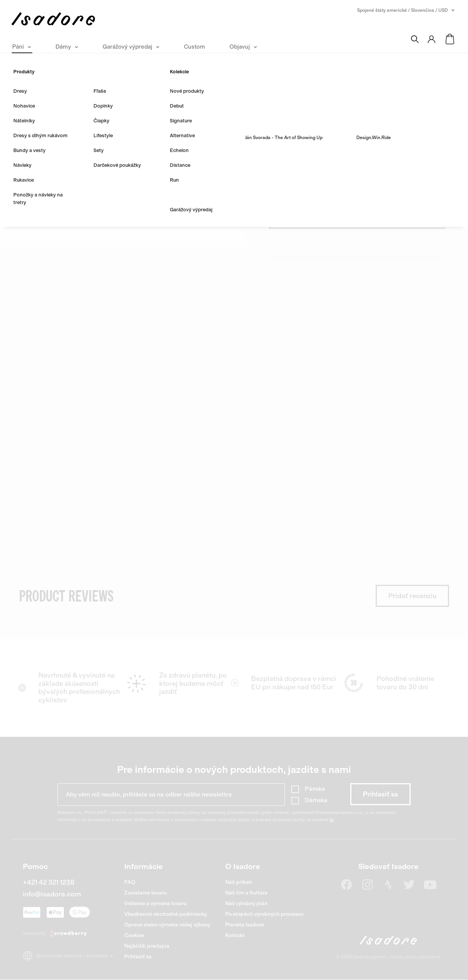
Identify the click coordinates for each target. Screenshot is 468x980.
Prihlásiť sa (138, 957)
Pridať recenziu (412, 596)
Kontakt (235, 935)
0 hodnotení (347, 93)
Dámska (316, 800)
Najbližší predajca (147, 946)
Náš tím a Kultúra (246, 893)
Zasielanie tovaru (145, 893)
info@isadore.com (52, 894)
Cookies (134, 935)
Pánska (315, 789)
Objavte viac (289, 136)
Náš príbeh (239, 882)
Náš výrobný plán (246, 903)
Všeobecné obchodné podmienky (166, 914)
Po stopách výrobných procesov (264, 914)
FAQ (130, 882)
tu (332, 820)
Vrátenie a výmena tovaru (155, 903)
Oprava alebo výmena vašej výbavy (167, 925)
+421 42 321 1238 (49, 882)
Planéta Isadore (245, 925)
